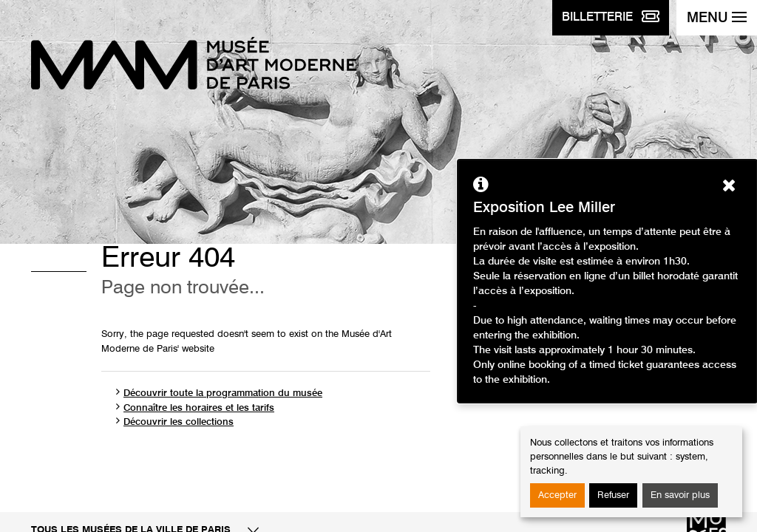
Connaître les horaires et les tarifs (199, 408)
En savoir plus (680, 495)
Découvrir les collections (179, 422)
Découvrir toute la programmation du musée (223, 393)
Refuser (613, 495)
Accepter (557, 495)
